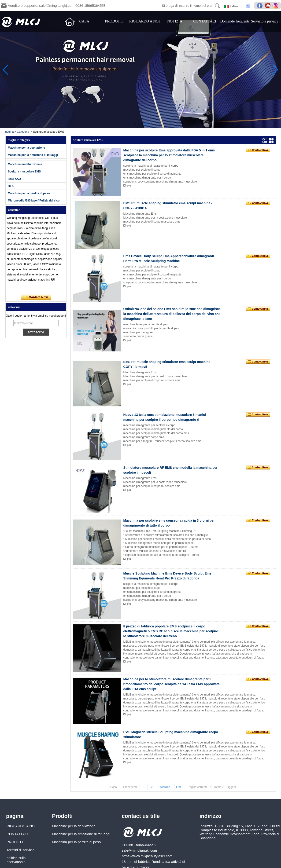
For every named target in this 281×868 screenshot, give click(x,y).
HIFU (11, 186)
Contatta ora (36, 297)
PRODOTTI (114, 21)
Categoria (23, 132)
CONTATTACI (205, 21)
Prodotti (62, 816)
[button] (135, 124)
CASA (84, 21)
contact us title (141, 816)
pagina (10, 132)
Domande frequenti (235, 21)
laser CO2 (15, 179)
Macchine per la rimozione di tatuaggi (33, 155)
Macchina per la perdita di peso (29, 193)
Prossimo (164, 787)
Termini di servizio (20, 850)
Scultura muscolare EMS (24, 172)
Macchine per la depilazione (27, 148)
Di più (127, 186)
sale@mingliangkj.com (139, 850)
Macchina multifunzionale (25, 164)
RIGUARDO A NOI (145, 21)
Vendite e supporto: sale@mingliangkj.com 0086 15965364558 (57, 5)
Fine (179, 787)
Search (217, 6)
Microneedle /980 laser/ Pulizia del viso (34, 201)
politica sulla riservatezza (16, 860)
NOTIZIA (175, 21)
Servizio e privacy (265, 21)
